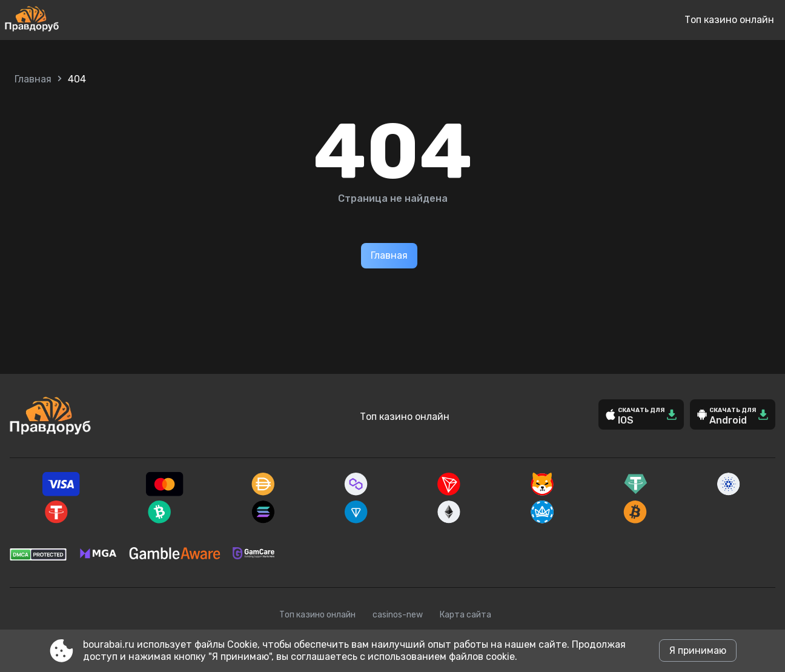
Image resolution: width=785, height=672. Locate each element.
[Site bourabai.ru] (72, 20)
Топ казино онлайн (729, 20)
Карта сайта (465, 615)
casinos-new (398, 615)
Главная (33, 79)
